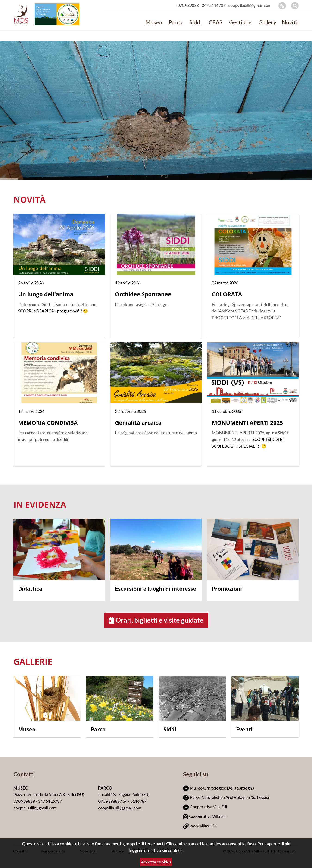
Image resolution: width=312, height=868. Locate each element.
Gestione (240, 23)
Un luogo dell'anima (46, 294)
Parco (176, 23)
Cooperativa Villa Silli (208, 807)
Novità (290, 23)
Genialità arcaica (138, 423)
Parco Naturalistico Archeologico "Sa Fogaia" (230, 797)
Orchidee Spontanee (143, 294)
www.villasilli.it (203, 826)
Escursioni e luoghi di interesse (156, 589)
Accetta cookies (156, 862)
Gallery (267, 23)
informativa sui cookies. (161, 850)
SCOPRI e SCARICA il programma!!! (50, 311)
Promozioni (227, 589)
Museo (154, 23)
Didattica (30, 589)
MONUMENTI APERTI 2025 (247, 423)
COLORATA (227, 294)
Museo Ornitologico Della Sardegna (222, 788)
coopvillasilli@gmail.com (250, 5)
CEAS (215, 23)
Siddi (196, 23)
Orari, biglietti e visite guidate (156, 620)
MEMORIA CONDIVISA (48, 423)
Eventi (244, 729)
